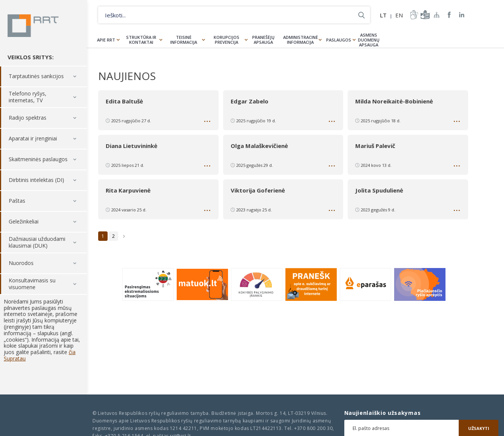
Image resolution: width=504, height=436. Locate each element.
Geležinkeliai (24, 222)
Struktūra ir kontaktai (141, 40)
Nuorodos (21, 263)
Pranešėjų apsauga (263, 40)
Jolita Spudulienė (379, 190)
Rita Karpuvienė (128, 190)
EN (399, 15)
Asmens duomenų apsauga (369, 40)
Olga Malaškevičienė (259, 146)
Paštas (17, 201)
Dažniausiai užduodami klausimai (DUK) (37, 243)
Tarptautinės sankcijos (36, 76)
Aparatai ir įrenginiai (33, 139)
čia (72, 352)
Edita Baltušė (124, 101)
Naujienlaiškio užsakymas (383, 413)
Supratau (15, 358)
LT (383, 15)
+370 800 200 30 (313, 428)
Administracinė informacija (301, 40)
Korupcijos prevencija (227, 40)
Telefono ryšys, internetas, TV (28, 97)
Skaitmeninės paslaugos (38, 159)
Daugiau (208, 123)
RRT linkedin (462, 15)
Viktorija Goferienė (258, 190)
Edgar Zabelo (250, 101)
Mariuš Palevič (375, 146)
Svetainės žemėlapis (437, 15)
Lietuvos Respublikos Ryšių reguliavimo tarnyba (33, 26)
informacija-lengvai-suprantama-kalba (424, 15)
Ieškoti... (361, 15)
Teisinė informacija (184, 40)
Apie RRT (106, 40)
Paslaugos (339, 40)
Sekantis (124, 236)
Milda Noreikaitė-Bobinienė (394, 101)
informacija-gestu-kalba (413, 15)
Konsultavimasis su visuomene (32, 284)
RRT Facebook (449, 15)
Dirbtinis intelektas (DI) (36, 180)
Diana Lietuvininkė (132, 146)
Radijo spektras (28, 118)
